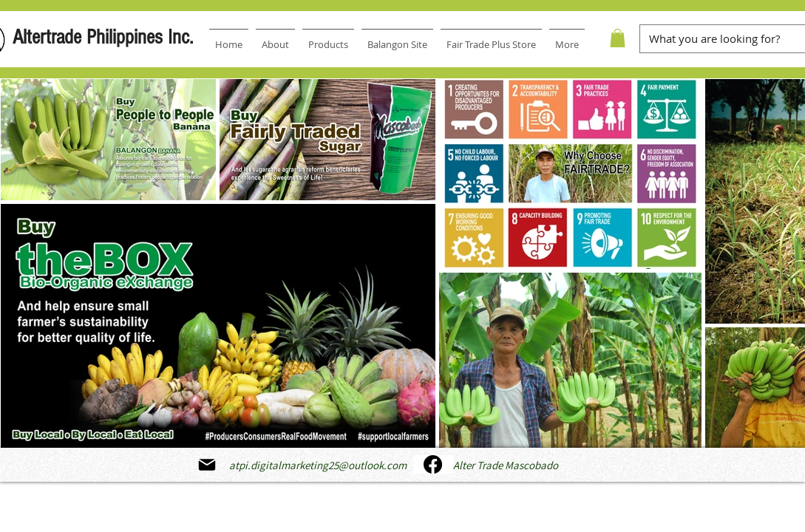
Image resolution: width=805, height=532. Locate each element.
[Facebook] (433, 464)
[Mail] (207, 465)
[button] (618, 38)
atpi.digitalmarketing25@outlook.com (318, 465)
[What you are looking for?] (717, 39)
